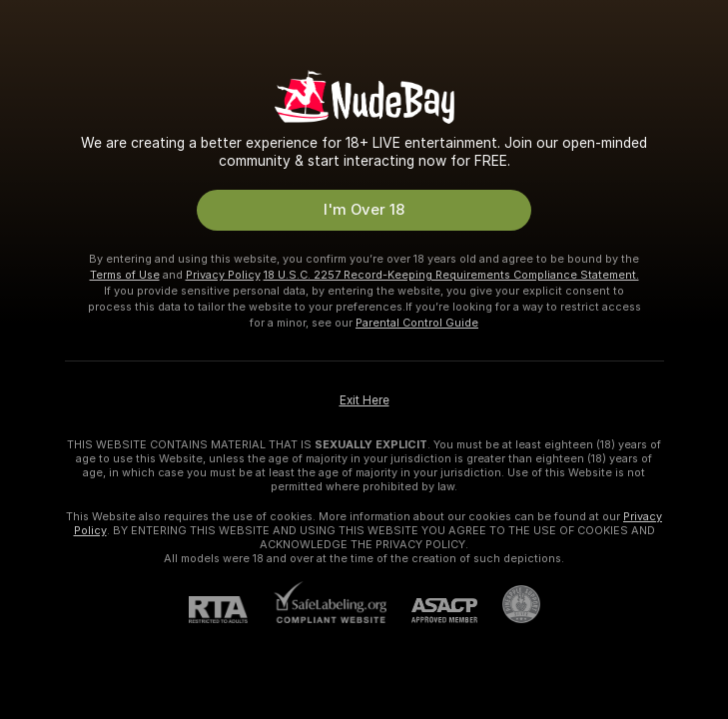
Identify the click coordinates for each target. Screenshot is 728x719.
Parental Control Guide (417, 323)
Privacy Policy (223, 275)
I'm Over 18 (364, 210)
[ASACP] (432, 611)
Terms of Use (125, 275)
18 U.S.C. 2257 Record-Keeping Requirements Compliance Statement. (451, 275)
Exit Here (364, 400)
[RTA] (231, 610)
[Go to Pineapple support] (509, 604)
